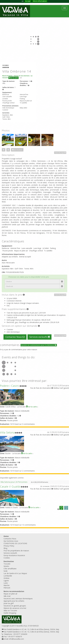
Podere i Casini (9, 386)
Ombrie (6, 578)
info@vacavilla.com (16, 639)
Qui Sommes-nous (11, 541)
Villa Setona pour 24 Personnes (14, 482)
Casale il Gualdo (10, 486)
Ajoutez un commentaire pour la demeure (39, 345)
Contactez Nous (15, 337)
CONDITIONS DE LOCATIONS (15, 543)
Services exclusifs (39, 337)
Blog (5, 548)
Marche (7, 585)
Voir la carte (13, 78)
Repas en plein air (10, 594)
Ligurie (6, 581)
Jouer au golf (9, 603)
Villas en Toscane (10, 611)
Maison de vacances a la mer (15, 608)
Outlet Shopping (10, 613)
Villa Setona (7, 432)
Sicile (6, 571)
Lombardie (8, 576)
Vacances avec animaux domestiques (18, 599)
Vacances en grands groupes (15, 606)
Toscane (7, 564)
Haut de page (60, 153)
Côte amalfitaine (10, 569)
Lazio (6, 583)
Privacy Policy (9, 546)
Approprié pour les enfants (14, 601)
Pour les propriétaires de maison (16, 551)
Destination (9, 561)
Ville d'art (7, 596)
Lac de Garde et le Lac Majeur (15, 573)
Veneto (6, 566)
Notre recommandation (14, 591)
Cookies (7, 558)
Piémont (7, 588)
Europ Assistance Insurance (14, 555)
